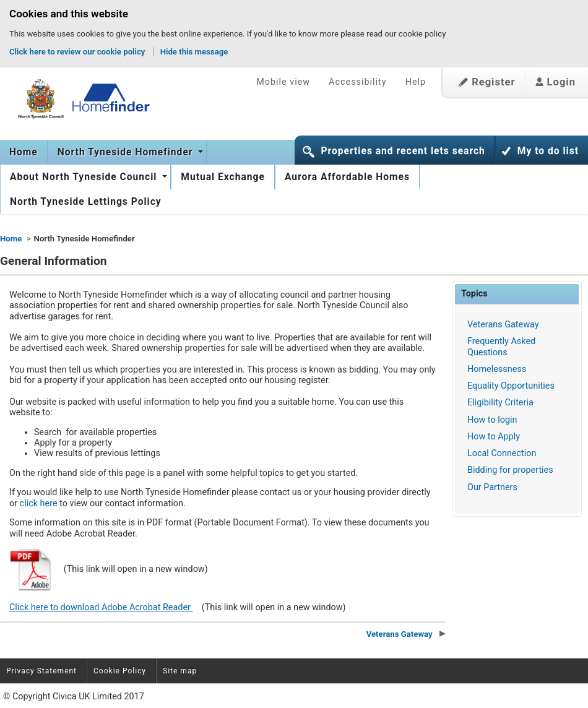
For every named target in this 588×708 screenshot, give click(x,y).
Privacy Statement (41, 671)
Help (416, 82)
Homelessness (497, 369)
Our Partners (492, 487)
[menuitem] (24, 152)
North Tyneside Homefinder (127, 152)
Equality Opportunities (511, 386)
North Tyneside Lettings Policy (86, 202)
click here (40, 503)
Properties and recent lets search (403, 151)
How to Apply (494, 437)
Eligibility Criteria (500, 403)
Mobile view (283, 82)
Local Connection (502, 453)
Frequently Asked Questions (501, 347)
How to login (492, 420)
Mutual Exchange (223, 177)
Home (24, 152)
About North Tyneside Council (85, 177)
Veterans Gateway (503, 325)
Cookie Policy (120, 671)
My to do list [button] (548, 151)
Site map (180, 671)
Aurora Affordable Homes (347, 177)
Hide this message (194, 52)
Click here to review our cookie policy (77, 52)
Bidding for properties (510, 470)
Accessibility (358, 82)
